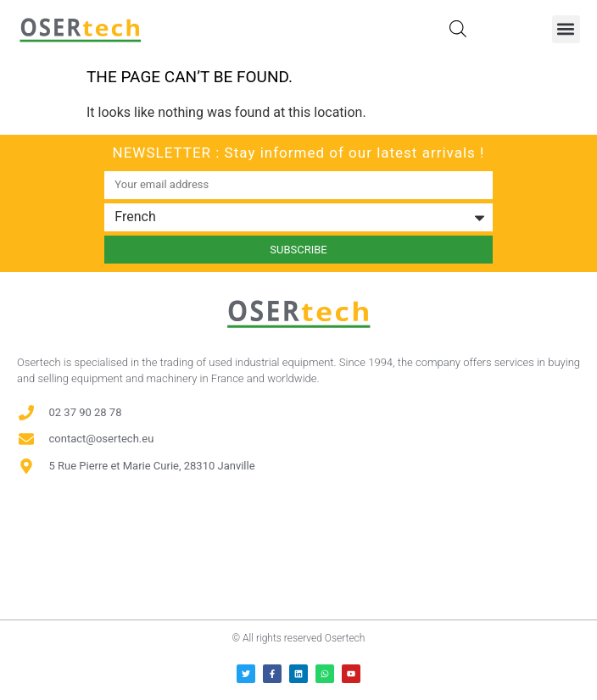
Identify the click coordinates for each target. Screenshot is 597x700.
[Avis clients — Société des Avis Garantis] (298, 548)
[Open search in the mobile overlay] (458, 29)
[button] (566, 29)
